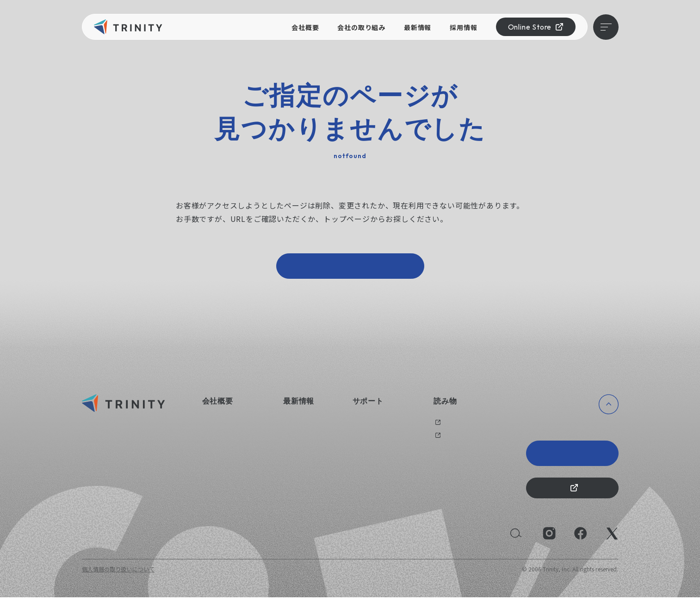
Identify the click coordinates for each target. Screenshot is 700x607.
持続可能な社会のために (234, 480)
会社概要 (305, 27)
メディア (445, 440)
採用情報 (463, 27)
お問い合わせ (370, 427)
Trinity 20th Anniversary (572, 458)
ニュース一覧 (300, 427)
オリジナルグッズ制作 (381, 440)
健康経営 (214, 453)
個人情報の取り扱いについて (118, 579)
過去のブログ (451, 427)
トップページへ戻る (350, 268)
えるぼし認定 (219, 467)
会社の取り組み (361, 27)
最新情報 (418, 27)
